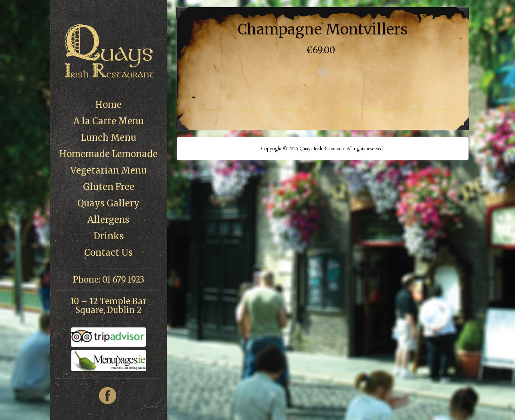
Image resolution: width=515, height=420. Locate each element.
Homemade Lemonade (108, 154)
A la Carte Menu (109, 121)
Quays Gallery (108, 203)
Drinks (109, 236)
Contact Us (108, 252)
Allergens (108, 220)
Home (108, 105)
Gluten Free (109, 187)
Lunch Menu (109, 137)
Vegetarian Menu (108, 170)
